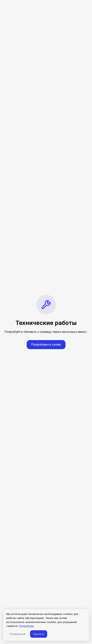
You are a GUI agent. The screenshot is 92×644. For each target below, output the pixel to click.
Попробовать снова (46, 344)
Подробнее (26, 626)
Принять (39, 634)
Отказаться (17, 634)
